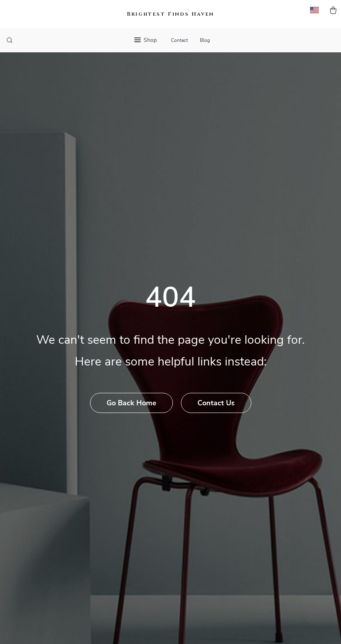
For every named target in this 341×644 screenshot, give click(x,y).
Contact (179, 40)
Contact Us (216, 403)
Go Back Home (131, 403)
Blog (205, 40)
